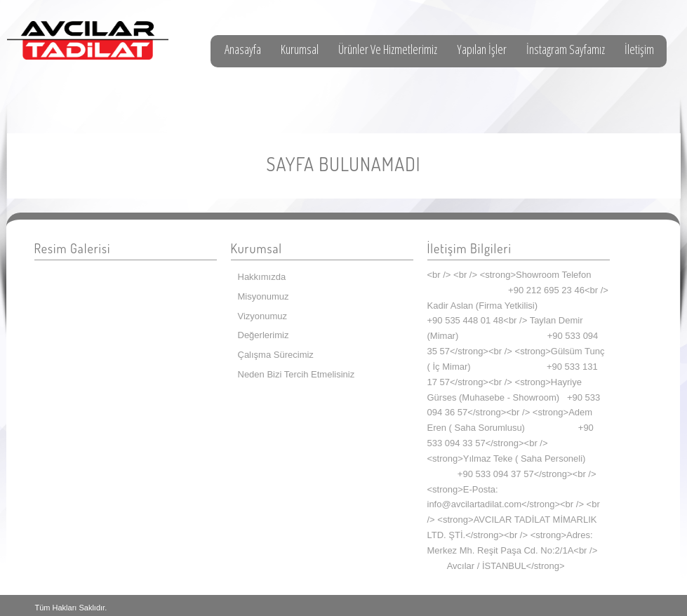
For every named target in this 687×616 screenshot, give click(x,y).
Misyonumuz (264, 296)
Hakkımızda (262, 277)
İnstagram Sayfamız (566, 49)
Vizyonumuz (263, 316)
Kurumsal (300, 49)
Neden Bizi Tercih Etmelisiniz (296, 374)
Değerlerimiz (264, 335)
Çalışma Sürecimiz (276, 355)
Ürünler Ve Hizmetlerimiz (388, 49)
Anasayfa (243, 49)
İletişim (639, 49)
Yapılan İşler (482, 49)
